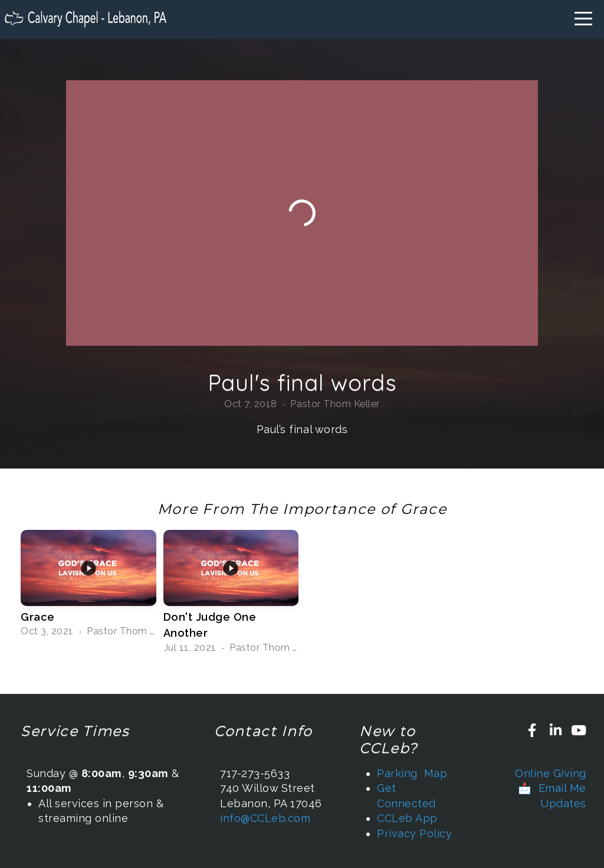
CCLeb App (407, 818)
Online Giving (551, 773)
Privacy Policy (414, 833)
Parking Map (412, 773)
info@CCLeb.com (265, 818)
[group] (88, 585)
